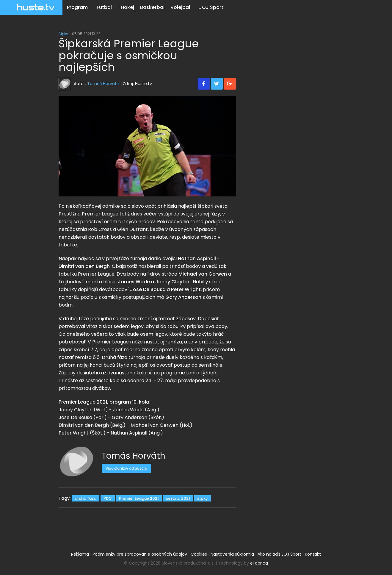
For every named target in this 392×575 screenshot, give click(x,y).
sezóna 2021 (178, 498)
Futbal (104, 7)
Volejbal (180, 7)
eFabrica (259, 563)
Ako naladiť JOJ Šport (279, 554)
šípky (203, 498)
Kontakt (313, 554)
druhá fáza (86, 498)
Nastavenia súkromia (232, 554)
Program (77, 7)
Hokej (127, 7)
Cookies (199, 554)
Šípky (63, 34)
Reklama (80, 554)
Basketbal (152, 7)
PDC (108, 498)
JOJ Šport (211, 7)
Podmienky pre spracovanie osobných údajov (140, 554)
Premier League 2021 (139, 498)
